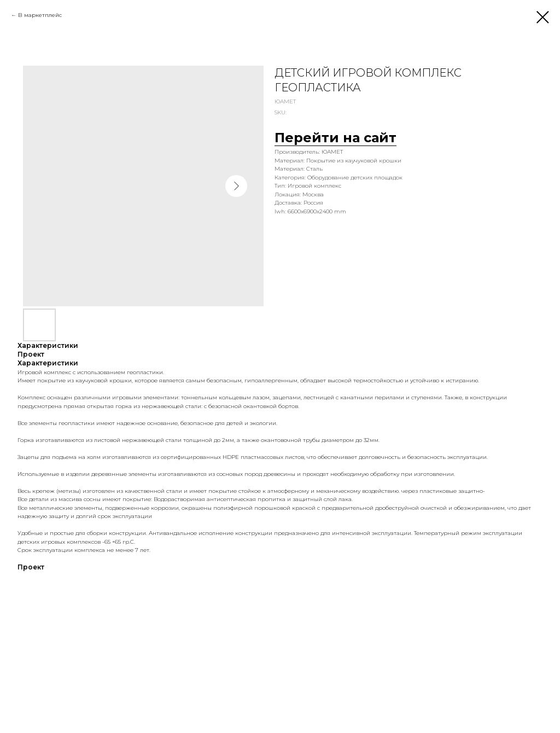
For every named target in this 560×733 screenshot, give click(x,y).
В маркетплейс (40, 15)
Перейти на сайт (336, 138)
